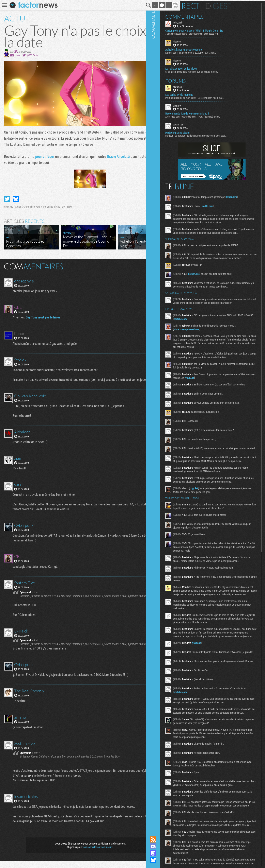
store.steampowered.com (209, 349)
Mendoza (199, 85)
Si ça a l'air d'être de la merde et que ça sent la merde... (214, 70)
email (18, 55)
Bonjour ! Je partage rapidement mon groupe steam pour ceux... (218, 135)
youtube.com (223, 338)
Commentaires (206, 16)
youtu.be (234, 405)
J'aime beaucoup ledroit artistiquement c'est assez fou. (214, 33)
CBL (16, 51)
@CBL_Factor (33, 55)
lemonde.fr (201, 199)
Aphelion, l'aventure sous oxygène (206, 49)
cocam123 (200, 123)
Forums (197, 80)
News (70, 207)
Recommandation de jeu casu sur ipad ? (209, 112)
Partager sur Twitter (7, 199)
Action (18, 207)
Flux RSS (175, 839)
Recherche (136, 5)
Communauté (175, 414)
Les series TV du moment (201, 93)
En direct (204, 5)
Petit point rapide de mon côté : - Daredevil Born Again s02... (216, 97)
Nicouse (198, 40)
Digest (240, 5)
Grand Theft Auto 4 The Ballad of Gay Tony (44, 207)
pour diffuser (44, 156)
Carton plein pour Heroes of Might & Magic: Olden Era (216, 30)
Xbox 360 (9, 207)
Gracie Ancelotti (117, 156)
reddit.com (230, 206)
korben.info (216, 286)
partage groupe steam (199, 132)
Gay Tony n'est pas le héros (45, 317)
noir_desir (199, 21)
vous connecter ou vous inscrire (91, 854)
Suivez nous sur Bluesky (175, 860)
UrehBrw (199, 104)
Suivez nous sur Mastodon (175, 853)
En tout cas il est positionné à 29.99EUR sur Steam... (213, 52)
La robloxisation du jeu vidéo (203, 67)
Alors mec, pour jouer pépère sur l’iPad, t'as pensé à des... (215, 116)
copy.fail (216, 530)
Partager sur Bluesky (16, 199)
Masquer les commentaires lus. (161, 266)
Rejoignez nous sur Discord (175, 846)
